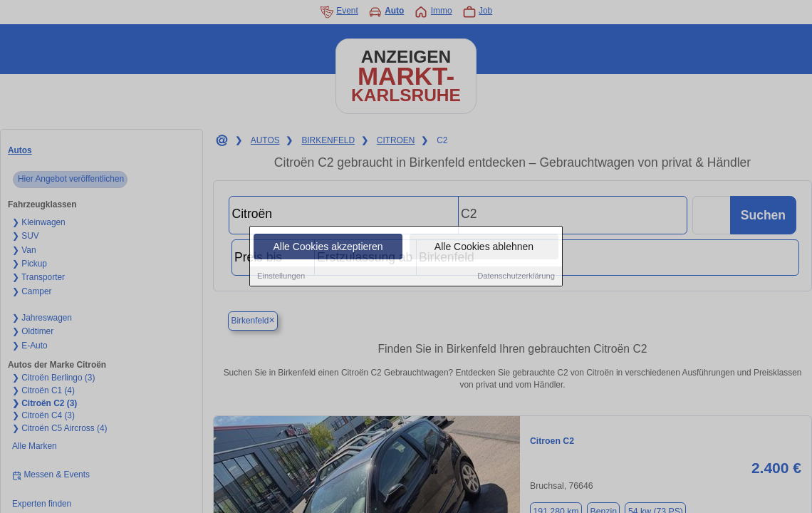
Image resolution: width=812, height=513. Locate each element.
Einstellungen (281, 276)
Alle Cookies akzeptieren (328, 247)
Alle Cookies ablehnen (484, 247)
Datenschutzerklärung (516, 276)
